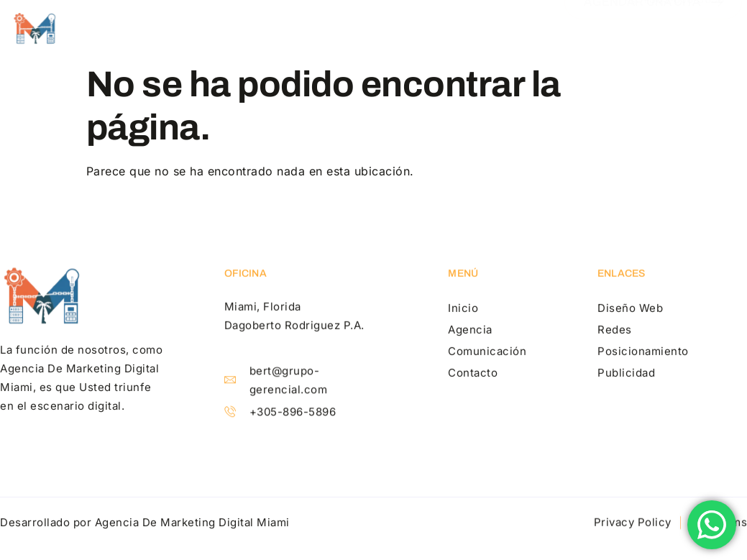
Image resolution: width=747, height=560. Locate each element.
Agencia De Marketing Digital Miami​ (192, 524)
